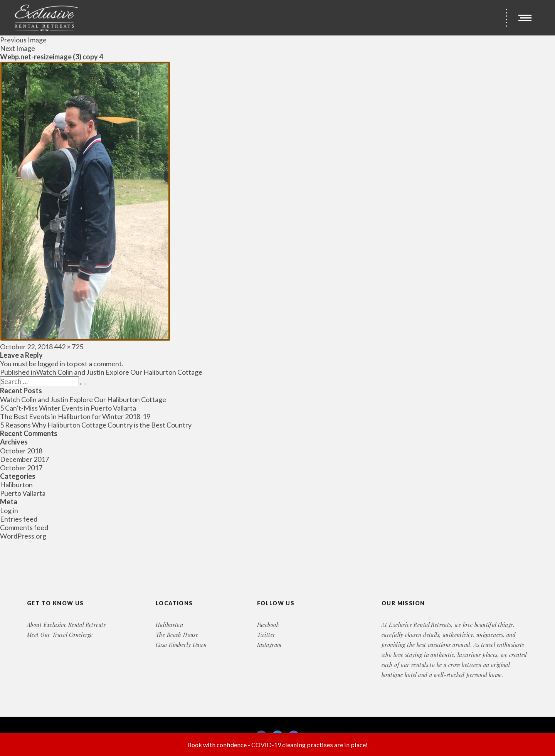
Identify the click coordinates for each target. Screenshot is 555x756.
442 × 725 (69, 347)
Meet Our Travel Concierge (60, 635)
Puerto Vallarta (23, 493)
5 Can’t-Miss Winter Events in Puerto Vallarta (68, 408)
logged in (51, 364)
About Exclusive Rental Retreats (66, 625)
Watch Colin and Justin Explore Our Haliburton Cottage (83, 399)
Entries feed (19, 519)
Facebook (268, 625)
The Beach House (177, 635)
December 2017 (24, 459)
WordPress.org (23, 536)
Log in (9, 510)
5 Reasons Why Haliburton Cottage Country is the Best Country (96, 425)
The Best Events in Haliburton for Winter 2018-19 (75, 416)
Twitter (266, 635)
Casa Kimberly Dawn (181, 645)
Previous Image (23, 40)
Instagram (269, 645)
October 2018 (21, 451)
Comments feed (24, 527)
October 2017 (21, 468)
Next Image (18, 48)
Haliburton (16, 485)
